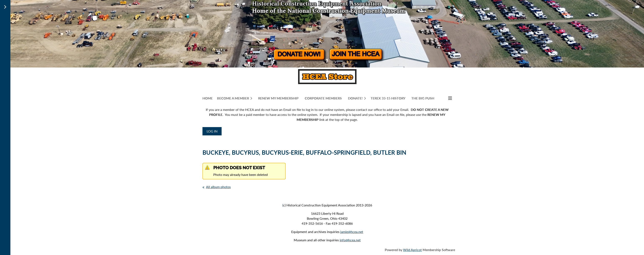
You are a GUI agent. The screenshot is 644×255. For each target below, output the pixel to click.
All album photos (218, 187)
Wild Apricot (412, 250)
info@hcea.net (350, 240)
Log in (212, 131)
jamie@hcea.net (352, 232)
